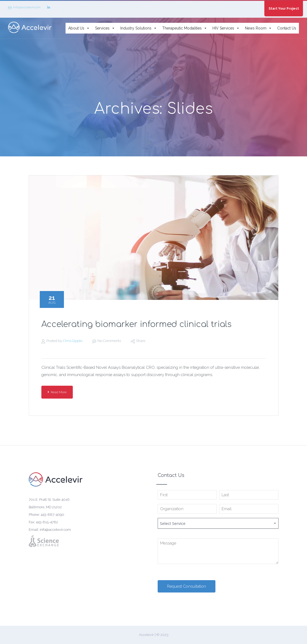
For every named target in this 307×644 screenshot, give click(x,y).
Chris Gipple (73, 341)
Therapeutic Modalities (185, 28)
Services (105, 28)
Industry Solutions (139, 28)
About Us (79, 28)
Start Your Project (284, 9)
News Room (258, 28)
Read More (57, 392)
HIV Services (226, 28)
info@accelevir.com (24, 7)
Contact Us (287, 28)
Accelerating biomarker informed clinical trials (136, 324)
